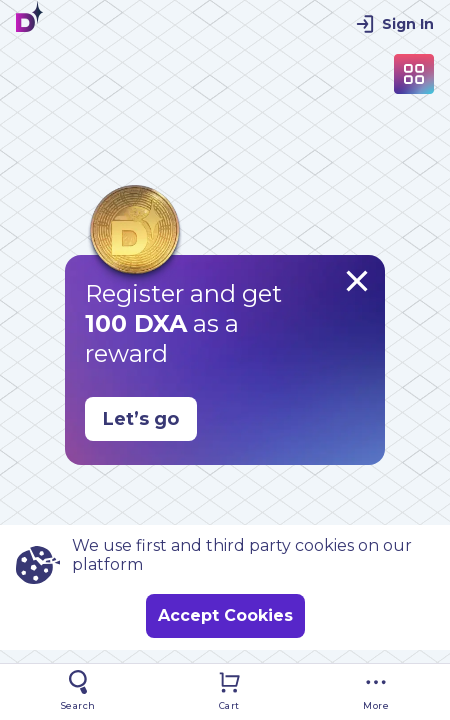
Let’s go (141, 419)
